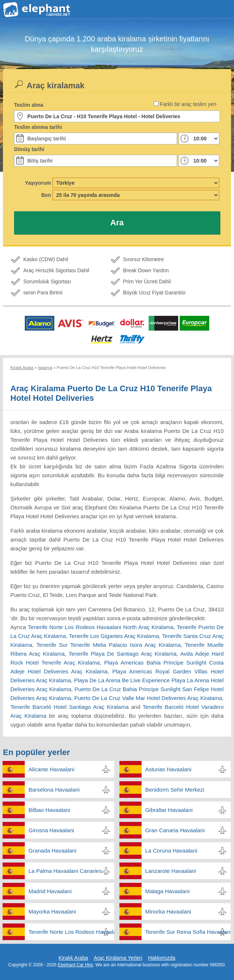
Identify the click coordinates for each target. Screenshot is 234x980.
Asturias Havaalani (168, 769)
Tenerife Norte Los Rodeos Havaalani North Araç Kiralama (101, 627)
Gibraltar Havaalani (169, 810)
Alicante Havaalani (51, 769)
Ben (46, 195)
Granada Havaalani (52, 851)
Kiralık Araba (73, 958)
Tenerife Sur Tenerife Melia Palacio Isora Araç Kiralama (109, 645)
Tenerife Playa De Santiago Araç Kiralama (122, 654)
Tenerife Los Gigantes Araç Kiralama (114, 636)
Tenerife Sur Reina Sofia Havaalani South (188, 932)
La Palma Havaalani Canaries (65, 871)
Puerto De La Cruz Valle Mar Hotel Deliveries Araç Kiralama (148, 698)
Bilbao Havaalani (49, 810)
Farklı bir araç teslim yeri (188, 104)
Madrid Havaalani (50, 891)
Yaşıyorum (38, 183)
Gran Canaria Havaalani (175, 830)
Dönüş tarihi (29, 149)
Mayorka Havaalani (52, 911)
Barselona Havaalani (54, 790)
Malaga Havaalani (167, 891)
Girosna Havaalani (51, 830)
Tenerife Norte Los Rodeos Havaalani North (71, 932)
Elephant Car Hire (75, 965)
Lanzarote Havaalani (171, 871)
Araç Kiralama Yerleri (118, 958)
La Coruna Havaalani (171, 851)
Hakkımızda (162, 958)
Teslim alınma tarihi (38, 127)
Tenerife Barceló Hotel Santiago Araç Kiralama (69, 707)
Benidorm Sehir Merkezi (175, 790)
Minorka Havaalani (168, 911)
